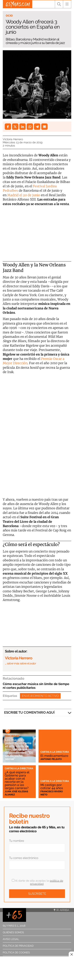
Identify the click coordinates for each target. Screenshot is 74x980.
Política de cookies (16, 952)
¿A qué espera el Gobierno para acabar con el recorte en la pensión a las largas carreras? (17, 780)
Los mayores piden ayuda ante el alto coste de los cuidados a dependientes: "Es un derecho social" (19, 749)
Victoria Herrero (13, 139)
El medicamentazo (54, 756)
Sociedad (12, 736)
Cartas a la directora (55, 752)
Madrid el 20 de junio (24, 195)
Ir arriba (61, 910)
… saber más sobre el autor (20, 663)
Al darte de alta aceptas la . (37, 882)
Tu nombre (17, 841)
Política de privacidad (18, 946)
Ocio (9, 16)
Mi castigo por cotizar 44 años (52, 786)
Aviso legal (11, 939)
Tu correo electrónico (24, 858)
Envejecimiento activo (40, 696)
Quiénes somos (13, 932)
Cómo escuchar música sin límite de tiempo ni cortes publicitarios (36, 686)
